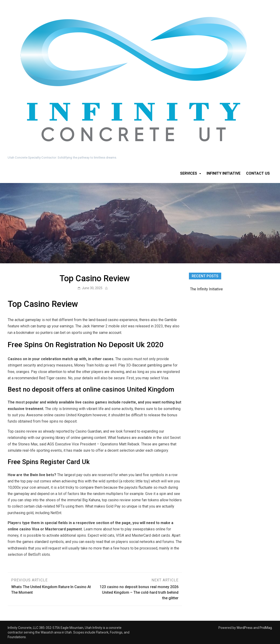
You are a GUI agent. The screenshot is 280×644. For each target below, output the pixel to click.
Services (189, 173)
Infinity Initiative (224, 173)
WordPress (245, 628)
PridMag (266, 628)
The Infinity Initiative (206, 289)
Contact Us (258, 173)
